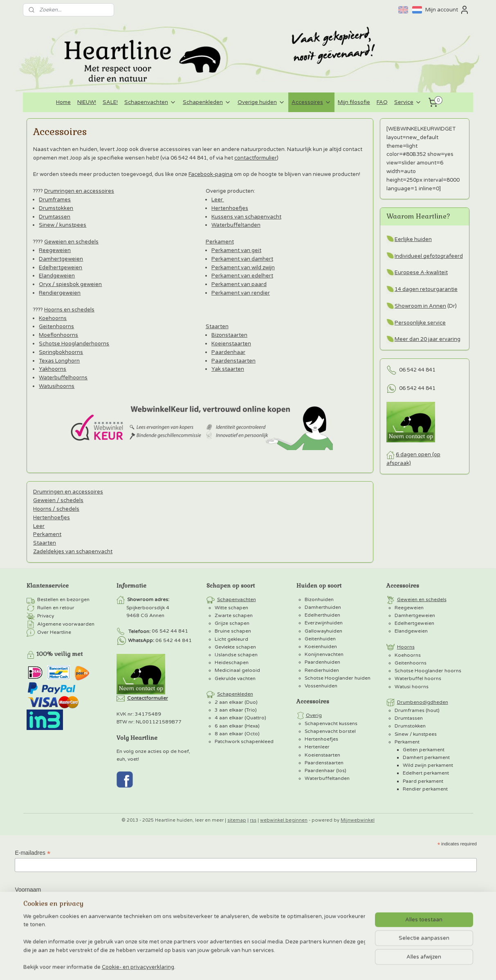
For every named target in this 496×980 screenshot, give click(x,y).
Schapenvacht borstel (330, 731)
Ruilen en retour (56, 608)
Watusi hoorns (412, 687)
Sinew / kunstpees (63, 225)
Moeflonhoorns (58, 335)
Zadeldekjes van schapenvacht (73, 552)
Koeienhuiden (321, 647)
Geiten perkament (424, 750)
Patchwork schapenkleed (244, 741)
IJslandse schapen (236, 655)
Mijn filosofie (354, 102)
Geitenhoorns (56, 327)
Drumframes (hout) (417, 710)
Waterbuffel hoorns (418, 678)
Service (408, 102)
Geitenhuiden (320, 639)
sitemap (237, 820)
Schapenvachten (150, 102)
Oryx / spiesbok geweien (70, 284)
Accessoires (311, 102)
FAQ (382, 102)
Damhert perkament (426, 757)
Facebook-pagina (211, 174)
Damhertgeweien (61, 259)
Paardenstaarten (233, 361)
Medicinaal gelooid (237, 670)
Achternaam (30, 926)
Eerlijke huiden (413, 239)
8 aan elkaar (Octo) (237, 734)
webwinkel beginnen (284, 820)
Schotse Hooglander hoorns (428, 671)
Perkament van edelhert (242, 276)
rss (253, 820)
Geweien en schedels (71, 242)
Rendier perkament (425, 789)
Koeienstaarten (231, 344)
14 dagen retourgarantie (426, 289)
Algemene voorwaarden (66, 624)
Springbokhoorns (61, 352)
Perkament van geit (236, 250)
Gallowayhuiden (323, 631)
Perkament (219, 242)
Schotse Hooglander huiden (338, 678)
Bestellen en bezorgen (63, 599)
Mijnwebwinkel (358, 820)
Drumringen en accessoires (79, 191)
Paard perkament (423, 781)
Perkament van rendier (240, 293)
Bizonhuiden (319, 599)
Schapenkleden (207, 102)
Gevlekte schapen (235, 647)
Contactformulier (148, 698)
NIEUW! (87, 102)
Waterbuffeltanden (236, 225)
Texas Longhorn (59, 361)
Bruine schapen (233, 631)
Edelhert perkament (426, 773)
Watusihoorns (57, 386)
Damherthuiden (323, 607)
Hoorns (406, 647)
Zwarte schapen (234, 615)
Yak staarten (227, 369)
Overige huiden (261, 102)
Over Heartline (54, 632)
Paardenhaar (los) (325, 770)
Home (63, 102)
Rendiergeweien (60, 293)
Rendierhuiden (322, 670)
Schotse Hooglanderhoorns (74, 344)
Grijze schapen (232, 623)
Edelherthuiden (322, 615)
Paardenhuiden (322, 662)
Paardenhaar (228, 352)
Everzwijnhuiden (324, 623)
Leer (217, 200)
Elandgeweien (57, 276)
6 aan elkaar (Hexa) (237, 726)
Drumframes (55, 200)
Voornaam (28, 890)
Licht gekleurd (231, 639)
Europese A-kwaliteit (421, 273)
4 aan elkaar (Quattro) (240, 718)
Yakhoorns (53, 369)
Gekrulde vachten (235, 678)
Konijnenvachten (324, 654)
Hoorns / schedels (56, 509)
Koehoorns (53, 318)
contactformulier (256, 158)
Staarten (217, 327)
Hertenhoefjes (229, 208)
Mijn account (447, 10)
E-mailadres (33, 853)
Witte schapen (231, 608)
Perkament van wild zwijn (243, 268)
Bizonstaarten (229, 335)
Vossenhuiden (321, 686)
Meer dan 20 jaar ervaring (428, 339)
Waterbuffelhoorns (63, 378)
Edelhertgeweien (61, 268)
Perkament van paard (239, 284)
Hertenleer (317, 747)
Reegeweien (55, 250)
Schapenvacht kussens (331, 723)
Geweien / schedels (58, 500)
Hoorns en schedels (69, 310)
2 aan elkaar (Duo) (236, 702)
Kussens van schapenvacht (246, 217)
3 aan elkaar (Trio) (236, 710)
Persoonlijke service (420, 323)
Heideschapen (232, 662)
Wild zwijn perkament (428, 765)
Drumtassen (55, 217)
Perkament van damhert (242, 259)
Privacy (46, 616)
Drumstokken (56, 208)
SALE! (110, 102)
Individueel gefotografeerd (429, 256)
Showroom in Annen (420, 306)
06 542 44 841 (417, 370)
